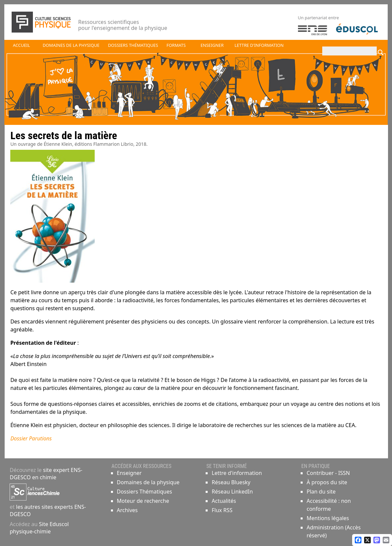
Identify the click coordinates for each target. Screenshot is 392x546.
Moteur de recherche (143, 501)
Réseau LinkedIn (232, 492)
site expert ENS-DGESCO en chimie (46, 474)
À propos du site (327, 482)
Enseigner (129, 473)
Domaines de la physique (148, 482)
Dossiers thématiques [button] (133, 45)
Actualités (224, 501)
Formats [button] (176, 45)
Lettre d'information (237, 473)
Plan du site (321, 492)
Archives (127, 510)
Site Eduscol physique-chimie (39, 528)
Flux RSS (222, 510)
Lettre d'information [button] (259, 45)
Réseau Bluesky (231, 482)
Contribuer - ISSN (328, 473)
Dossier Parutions (31, 438)
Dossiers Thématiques (145, 492)
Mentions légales (328, 518)
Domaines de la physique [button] (71, 45)
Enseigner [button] (212, 45)
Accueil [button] (21, 45)
